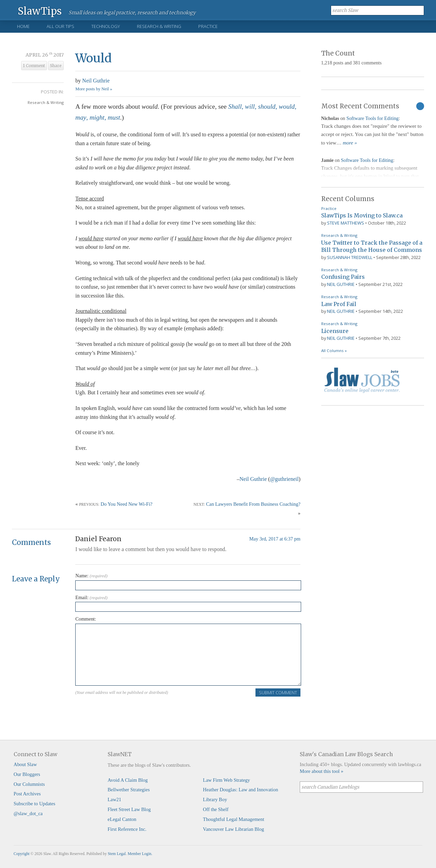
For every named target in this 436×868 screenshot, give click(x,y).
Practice (208, 26)
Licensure (335, 331)
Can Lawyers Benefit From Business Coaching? (253, 504)
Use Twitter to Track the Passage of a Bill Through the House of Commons (372, 246)
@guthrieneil (284, 479)
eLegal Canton (122, 819)
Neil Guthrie (96, 81)
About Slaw (25, 764)
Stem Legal (117, 854)
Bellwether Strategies (129, 790)
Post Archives (27, 794)
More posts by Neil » (94, 89)
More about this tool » (322, 771)
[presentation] (127, 710)
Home (23, 26)
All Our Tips (60, 26)
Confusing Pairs (343, 277)
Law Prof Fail (339, 304)
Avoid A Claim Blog (128, 780)
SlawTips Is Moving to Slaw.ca (362, 215)
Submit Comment (278, 692)
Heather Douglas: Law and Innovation (241, 790)
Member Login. (140, 854)
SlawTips (40, 11)
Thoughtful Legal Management (234, 819)
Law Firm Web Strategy (227, 780)
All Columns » (334, 351)
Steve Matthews (346, 223)
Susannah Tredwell (350, 257)
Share (56, 66)
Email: (91, 597)
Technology (106, 26)
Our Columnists (29, 784)
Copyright (22, 854)
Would (94, 58)
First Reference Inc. (127, 829)
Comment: (86, 619)
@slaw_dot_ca (28, 813)
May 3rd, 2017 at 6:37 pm (275, 539)
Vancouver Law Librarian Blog (233, 829)
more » (350, 143)
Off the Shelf (216, 809)
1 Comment (34, 66)
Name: (91, 576)
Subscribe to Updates (34, 804)
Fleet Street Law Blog (129, 809)
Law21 (114, 800)
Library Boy (215, 800)
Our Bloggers (27, 774)
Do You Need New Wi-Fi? (126, 504)
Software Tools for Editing (372, 118)
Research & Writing (159, 26)
